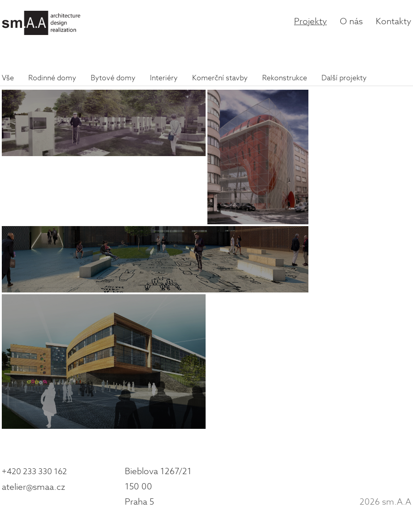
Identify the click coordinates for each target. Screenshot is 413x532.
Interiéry (164, 78)
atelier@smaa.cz (33, 487)
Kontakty (393, 22)
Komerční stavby (220, 78)
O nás (351, 22)
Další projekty (344, 78)
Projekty (310, 22)
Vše (8, 78)
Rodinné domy (52, 78)
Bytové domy (113, 78)
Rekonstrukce (285, 78)
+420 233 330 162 (34, 472)
